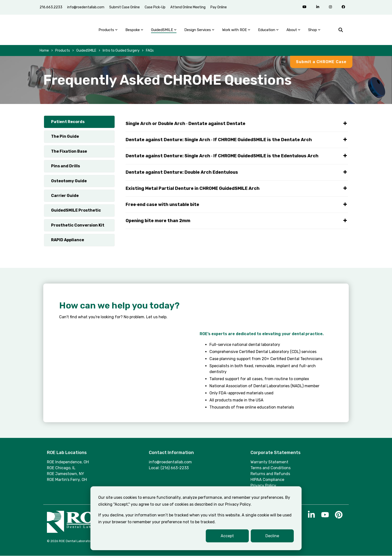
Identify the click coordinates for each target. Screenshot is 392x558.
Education (268, 31)
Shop (314, 31)
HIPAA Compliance (267, 482)
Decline (272, 536)
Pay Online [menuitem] (219, 7)
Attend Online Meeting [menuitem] (188, 7)
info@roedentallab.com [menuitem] (86, 7)
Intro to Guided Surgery (121, 52)
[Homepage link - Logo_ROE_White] (77, 532)
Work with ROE (236, 31)
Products (108, 31)
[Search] (341, 31)
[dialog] (196, 518)
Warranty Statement (269, 464)
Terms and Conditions (271, 470)
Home (44, 52)
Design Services (199, 31)
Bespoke (134, 31)
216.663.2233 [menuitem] (51, 7)
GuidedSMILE (164, 31)
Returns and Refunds (270, 476)
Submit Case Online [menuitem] (125, 7)
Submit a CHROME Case (321, 64)
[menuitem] (229, 4)
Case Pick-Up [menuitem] (155, 7)
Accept (227, 536)
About (293, 31)
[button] (312, 519)
